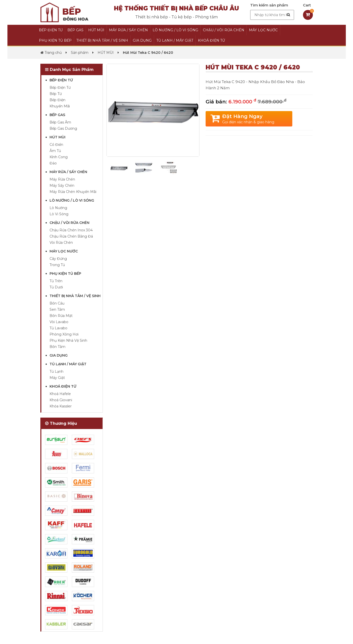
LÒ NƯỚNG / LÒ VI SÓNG (175, 30)
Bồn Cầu (57, 303)
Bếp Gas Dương (63, 128)
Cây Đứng (58, 259)
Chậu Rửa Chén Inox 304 (71, 230)
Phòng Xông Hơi (64, 334)
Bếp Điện (57, 100)
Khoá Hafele (60, 394)
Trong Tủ (57, 265)
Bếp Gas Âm (60, 122)
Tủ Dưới (56, 287)
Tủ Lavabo (58, 328)
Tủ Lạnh (56, 371)
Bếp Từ (56, 94)
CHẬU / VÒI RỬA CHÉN (224, 30)
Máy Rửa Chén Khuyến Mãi (73, 192)
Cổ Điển (56, 145)
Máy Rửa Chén (62, 179)
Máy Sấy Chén (62, 185)
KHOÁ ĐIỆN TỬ (211, 40)
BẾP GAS (75, 30)
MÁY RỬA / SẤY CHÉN (128, 30)
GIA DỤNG (142, 40)
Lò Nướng (58, 208)
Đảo (53, 163)
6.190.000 (257, 102)
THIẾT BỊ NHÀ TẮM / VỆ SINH (102, 40)
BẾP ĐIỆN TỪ (51, 30)
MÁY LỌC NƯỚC (263, 30)
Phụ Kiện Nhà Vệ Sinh (68, 340)
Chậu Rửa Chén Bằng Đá (71, 236)
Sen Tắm (57, 309)
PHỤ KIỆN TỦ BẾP (55, 40)
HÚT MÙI (96, 30)
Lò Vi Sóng (59, 214)
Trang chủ (51, 53)
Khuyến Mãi (60, 106)
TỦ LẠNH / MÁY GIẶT (175, 40)
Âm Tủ (55, 151)
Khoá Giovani (61, 400)
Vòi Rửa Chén (61, 243)
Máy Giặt (57, 378)
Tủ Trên (56, 281)
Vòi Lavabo (59, 322)
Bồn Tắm (57, 347)
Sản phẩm (80, 53)
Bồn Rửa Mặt (61, 316)
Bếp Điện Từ (60, 88)
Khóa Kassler (61, 406)
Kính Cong (59, 157)
